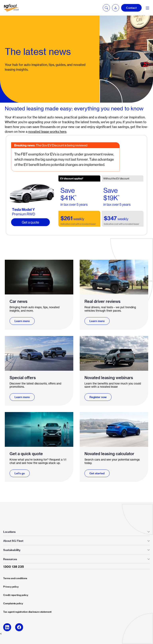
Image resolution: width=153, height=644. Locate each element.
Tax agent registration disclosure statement (27, 612)
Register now (98, 397)
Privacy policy (11, 587)
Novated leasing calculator (109, 454)
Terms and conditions (15, 578)
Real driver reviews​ (102, 301)
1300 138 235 (14, 567)
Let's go (20, 473)
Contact (131, 8)
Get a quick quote (26, 454)
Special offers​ (23, 378)
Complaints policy (13, 603)
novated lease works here (47, 132)
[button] (116, 8)
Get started (97, 473)
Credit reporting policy (16, 595)
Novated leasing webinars (109, 378)
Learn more (22, 321)
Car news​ (19, 301)
